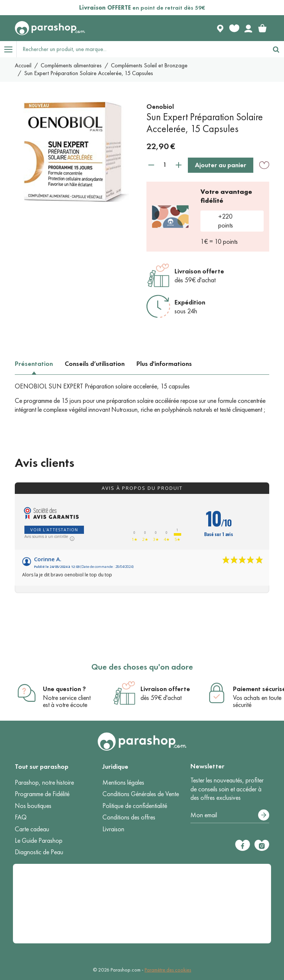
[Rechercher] (276, 49)
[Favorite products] (234, 28)
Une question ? (64, 689)
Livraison (113, 829)
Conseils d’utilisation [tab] (95, 364)
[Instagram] (262, 845)
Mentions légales (123, 782)
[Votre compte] (248, 28)
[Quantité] (165, 165)
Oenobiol (160, 107)
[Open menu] (8, 49)
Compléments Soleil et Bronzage (149, 65)
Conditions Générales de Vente (141, 794)
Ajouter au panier (221, 165)
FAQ (21, 817)
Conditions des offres (129, 817)
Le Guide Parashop (39, 841)
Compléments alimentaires (71, 65)
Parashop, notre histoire (44, 782)
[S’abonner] (264, 815)
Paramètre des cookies (168, 970)
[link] (262, 28)
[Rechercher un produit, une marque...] (142, 49)
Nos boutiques (33, 806)
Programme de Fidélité (42, 794)
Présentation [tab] (34, 364)
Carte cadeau (32, 829)
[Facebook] (243, 845)
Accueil (23, 65)
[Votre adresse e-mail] (230, 815)
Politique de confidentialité (135, 806)
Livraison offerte (199, 271)
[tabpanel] (142, 398)
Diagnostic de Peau (39, 852)
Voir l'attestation (54, 530)
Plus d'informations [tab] (164, 364)
